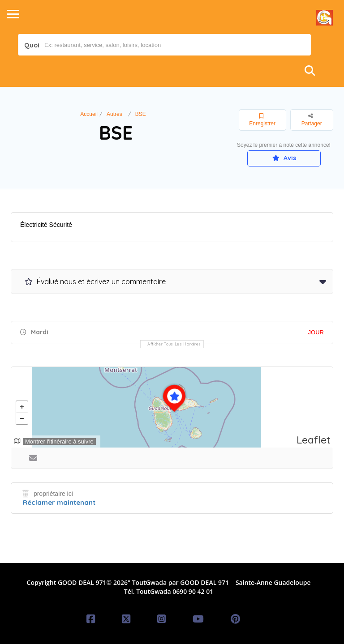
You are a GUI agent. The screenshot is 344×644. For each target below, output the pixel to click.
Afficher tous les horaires (174, 344)
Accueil (89, 114)
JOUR (316, 332)
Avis (284, 158)
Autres (114, 114)
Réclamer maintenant (59, 502)
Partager (312, 120)
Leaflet (314, 440)
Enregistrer (262, 120)
